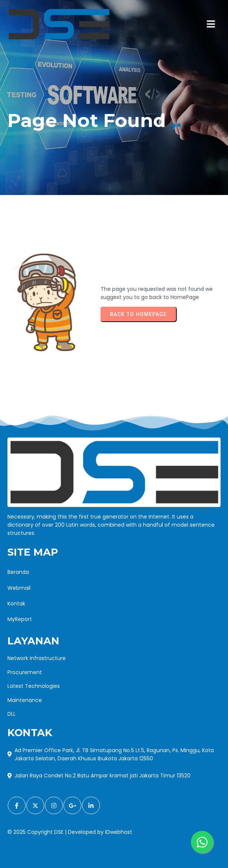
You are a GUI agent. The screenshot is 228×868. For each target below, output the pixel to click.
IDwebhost (119, 832)
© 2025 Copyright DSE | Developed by (56, 832)
